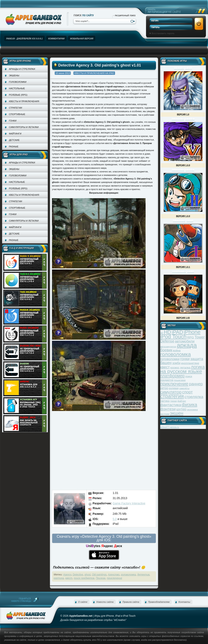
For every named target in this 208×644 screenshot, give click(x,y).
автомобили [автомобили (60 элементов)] (185, 341)
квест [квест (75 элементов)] (165, 367)
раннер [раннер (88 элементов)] (196, 384)
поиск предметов (84, 578)
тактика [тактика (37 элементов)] (165, 401)
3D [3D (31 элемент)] (162, 333)
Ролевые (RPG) (18, 95)
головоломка (128, 575)
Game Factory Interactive (129, 503)
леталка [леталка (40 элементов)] (185, 368)
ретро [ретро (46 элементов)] (164, 388)
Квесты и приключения (24, 101)
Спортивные (17, 114)
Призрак (101, 578)
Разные (14, 147)
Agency (67, 575)
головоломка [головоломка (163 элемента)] (175, 354)
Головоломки (18, 82)
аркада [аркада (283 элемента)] (187, 345)
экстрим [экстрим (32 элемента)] (165, 414)
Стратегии (15, 108)
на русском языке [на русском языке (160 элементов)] (181, 371)
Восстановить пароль (163, 33)
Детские (14, 140)
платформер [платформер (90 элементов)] (172, 376)
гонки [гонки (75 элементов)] (185, 359)
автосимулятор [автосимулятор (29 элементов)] (168, 347)
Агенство (114, 575)
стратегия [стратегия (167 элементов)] (172, 396)
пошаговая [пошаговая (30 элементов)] (180, 380)
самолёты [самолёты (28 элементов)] (184, 388)
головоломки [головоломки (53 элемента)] (170, 359)
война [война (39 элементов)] (177, 350)
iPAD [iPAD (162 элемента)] (177, 332)
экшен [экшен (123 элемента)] (177, 413)
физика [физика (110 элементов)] (189, 405)
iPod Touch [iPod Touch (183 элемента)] (173, 337)
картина (59, 578)
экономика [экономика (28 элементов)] (192, 410)
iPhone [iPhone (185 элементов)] (192, 332)
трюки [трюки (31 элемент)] (173, 401)
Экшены (14, 75)
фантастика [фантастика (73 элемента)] (171, 405)
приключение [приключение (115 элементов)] (174, 384)
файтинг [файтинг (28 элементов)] (182, 401)
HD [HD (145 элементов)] (167, 332)
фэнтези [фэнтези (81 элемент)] (168, 409)
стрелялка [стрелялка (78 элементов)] (194, 397)
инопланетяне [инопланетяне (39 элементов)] (190, 363)
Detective (78, 575)
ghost (87, 575)
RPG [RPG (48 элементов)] (191, 337)
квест (69, 578)
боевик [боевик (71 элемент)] (166, 350)
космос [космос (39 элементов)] (175, 368)
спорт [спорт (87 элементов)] (188, 392)
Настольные (17, 88)
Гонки (13, 121)
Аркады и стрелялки (22, 69)
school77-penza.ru (170, 427)
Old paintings (99, 575)
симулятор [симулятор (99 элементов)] (171, 392)
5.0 (115, 519)
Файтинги (15, 134)
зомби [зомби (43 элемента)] (176, 363)
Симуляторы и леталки (24, 127)
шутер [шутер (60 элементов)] (181, 409)
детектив (143, 575)
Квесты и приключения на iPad (94, 73)
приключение (114, 578)
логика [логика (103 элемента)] (198, 367)
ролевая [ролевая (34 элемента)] (174, 388)
